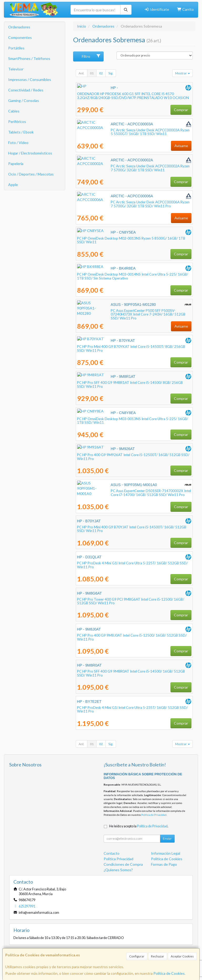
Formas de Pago (164, 864)
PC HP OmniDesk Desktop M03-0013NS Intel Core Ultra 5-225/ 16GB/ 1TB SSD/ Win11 (133, 421)
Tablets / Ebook (21, 132)
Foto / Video (18, 143)
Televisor (16, 69)
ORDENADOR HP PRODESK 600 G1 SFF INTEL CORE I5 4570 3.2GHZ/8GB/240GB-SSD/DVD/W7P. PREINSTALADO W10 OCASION (133, 96)
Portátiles (16, 48)
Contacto (112, 853)
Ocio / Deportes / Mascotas (31, 174)
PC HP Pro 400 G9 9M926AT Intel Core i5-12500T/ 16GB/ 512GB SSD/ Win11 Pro (133, 457)
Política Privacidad (118, 859)
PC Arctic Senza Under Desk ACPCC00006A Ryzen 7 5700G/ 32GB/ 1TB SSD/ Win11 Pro (134, 204)
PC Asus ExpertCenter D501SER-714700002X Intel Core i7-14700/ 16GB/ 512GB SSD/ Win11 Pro (130, 493)
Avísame (181, 146)
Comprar (181, 110)
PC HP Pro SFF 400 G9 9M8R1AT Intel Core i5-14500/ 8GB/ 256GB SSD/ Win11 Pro (130, 385)
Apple (13, 185)
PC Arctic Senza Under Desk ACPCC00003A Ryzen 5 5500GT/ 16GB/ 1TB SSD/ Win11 (131, 132)
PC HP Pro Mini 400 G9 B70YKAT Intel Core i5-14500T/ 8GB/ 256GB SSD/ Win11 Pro (131, 349)
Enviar (167, 839)
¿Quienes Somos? (118, 870)
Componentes (20, 37)
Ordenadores (19, 27)
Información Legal (166, 853)
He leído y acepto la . (139, 826)
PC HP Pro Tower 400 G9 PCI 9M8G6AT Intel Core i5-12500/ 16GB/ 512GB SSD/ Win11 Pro (131, 601)
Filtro (91, 56)
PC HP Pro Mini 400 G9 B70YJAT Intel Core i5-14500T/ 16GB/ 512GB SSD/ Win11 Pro (132, 529)
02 (101, 73)
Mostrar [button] (183, 73)
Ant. (82, 73)
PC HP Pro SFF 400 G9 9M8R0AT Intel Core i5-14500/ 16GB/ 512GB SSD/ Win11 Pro (131, 673)
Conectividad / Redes (26, 90)
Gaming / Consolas (24, 100)
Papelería (16, 164)
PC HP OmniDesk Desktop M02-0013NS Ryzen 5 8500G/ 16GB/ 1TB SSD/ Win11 (131, 240)
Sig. (111, 73)
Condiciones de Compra (123, 864)
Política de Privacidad (154, 815)
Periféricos (17, 122)
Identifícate (157, 9)
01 (92, 73)
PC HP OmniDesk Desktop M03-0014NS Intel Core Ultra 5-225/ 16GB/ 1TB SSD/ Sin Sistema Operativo (133, 276)
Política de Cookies (169, 973)
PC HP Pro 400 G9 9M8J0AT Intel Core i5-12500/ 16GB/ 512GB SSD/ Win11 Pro (132, 637)
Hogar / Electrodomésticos (30, 153)
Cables (14, 111)
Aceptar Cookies (182, 956)
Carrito (186, 9)
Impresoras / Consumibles (30, 79)
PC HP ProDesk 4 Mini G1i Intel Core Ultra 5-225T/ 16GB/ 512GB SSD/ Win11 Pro (132, 565)
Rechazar (158, 956)
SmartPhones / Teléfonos (29, 58)
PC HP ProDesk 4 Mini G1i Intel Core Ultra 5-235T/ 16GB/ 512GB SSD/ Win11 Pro (132, 710)
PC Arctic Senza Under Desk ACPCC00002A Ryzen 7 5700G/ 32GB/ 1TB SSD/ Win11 (134, 168)
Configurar (137, 956)
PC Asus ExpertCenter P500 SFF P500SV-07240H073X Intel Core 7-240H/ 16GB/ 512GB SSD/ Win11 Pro (130, 313)
